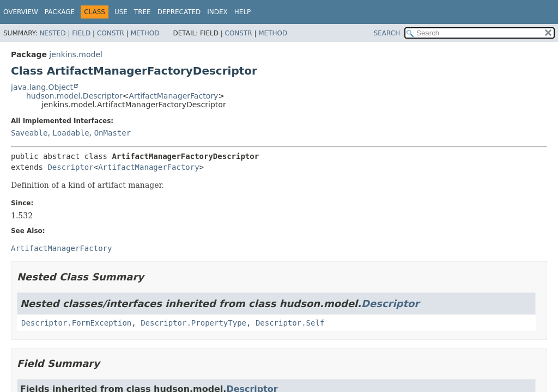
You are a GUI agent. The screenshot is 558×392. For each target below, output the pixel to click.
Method (145, 33)
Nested (52, 33)
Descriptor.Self (290, 323)
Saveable (29, 133)
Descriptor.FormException (76, 323)
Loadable (71, 133)
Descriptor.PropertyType (193, 323)
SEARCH (387, 33)
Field (81, 33)
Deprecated (179, 12)
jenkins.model (76, 54)
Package (60, 12)
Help (243, 12)
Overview (21, 12)
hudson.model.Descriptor (74, 96)
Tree (142, 12)
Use (121, 12)
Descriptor (70, 167)
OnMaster (113, 133)
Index (217, 12)
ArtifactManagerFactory (173, 96)
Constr (111, 33)
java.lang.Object (42, 87)
